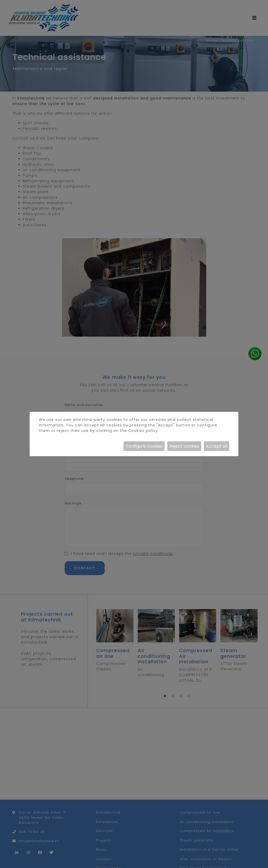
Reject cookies (184, 446)
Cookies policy (143, 431)
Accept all (217, 446)
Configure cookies (144, 446)
